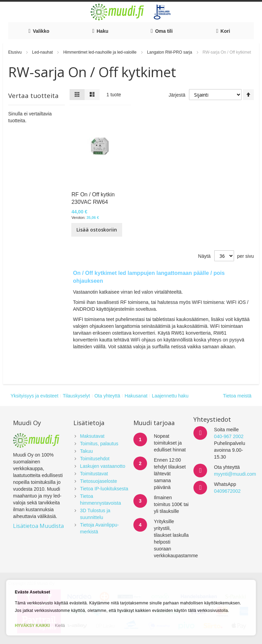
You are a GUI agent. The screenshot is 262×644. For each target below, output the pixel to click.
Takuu (86, 451)
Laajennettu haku (170, 396)
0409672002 (227, 491)
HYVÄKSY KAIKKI (32, 626)
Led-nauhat (43, 52)
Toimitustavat (94, 474)
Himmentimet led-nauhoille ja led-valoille (100, 52)
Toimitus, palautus (99, 444)
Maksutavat (92, 436)
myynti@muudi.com (235, 474)
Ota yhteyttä (107, 396)
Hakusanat (136, 396)
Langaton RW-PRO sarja (170, 52)
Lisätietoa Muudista (38, 526)
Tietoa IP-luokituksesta (104, 489)
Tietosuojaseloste (99, 481)
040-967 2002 (229, 436)
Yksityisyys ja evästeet (34, 396)
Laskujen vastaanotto (103, 466)
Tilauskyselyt (76, 396)
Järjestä (177, 95)
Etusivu (16, 52)
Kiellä (60, 626)
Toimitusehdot (95, 459)
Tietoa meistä (237, 396)
